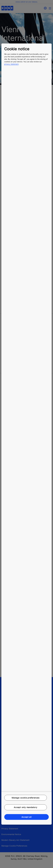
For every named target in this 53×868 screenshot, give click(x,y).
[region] (26, 434)
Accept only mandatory (26, 807)
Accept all (27, 817)
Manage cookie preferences (26, 798)
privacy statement (11, 64)
